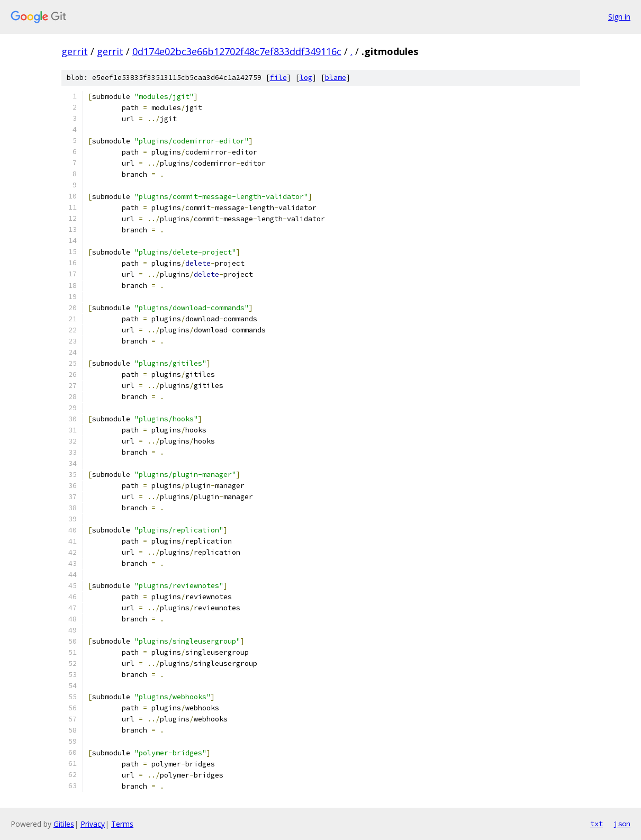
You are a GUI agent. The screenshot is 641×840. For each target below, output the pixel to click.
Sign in (619, 17)
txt (597, 824)
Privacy (93, 824)
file (278, 78)
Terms (122, 824)
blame (336, 78)
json (622, 824)
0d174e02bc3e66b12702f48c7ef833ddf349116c (237, 51)
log (306, 78)
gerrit (75, 51)
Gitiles (64, 824)
